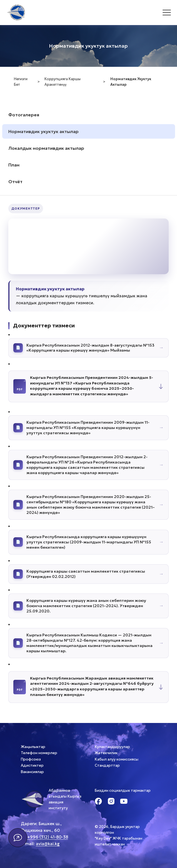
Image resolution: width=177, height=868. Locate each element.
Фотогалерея (24, 115)
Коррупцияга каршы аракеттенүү (63, 82)
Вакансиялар (32, 772)
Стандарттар (107, 765)
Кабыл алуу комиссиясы (117, 759)
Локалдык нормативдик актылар (46, 148)
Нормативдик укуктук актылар (43, 131)
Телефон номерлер (39, 753)
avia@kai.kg (48, 844)
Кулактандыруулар (112, 747)
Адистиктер (32, 765)
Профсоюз (31, 759)
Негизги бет (21, 82)
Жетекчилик (106, 753)
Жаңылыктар (33, 747)
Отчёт (15, 182)
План (14, 165)
